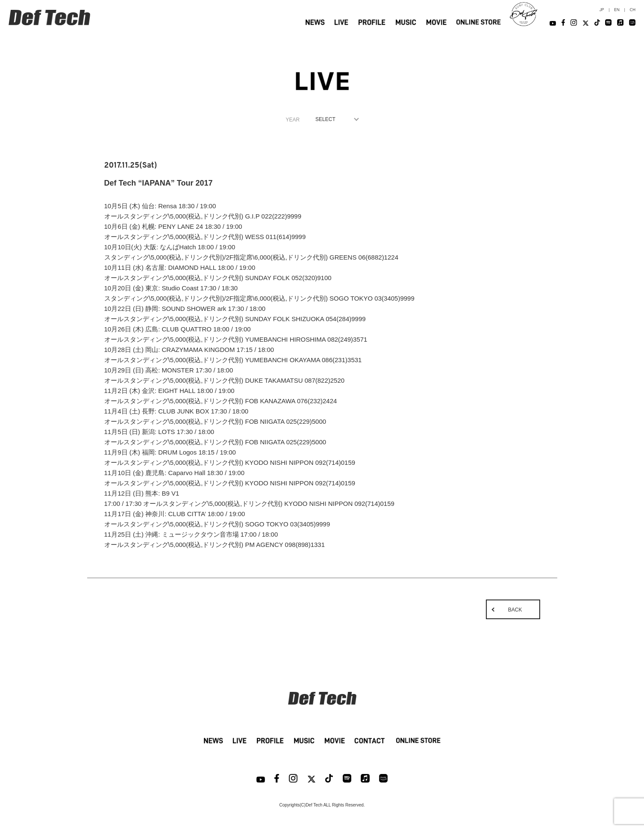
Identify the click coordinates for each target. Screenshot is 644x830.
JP (602, 9)
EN (617, 9)
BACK (515, 610)
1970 (335, 119)
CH (632, 9)
